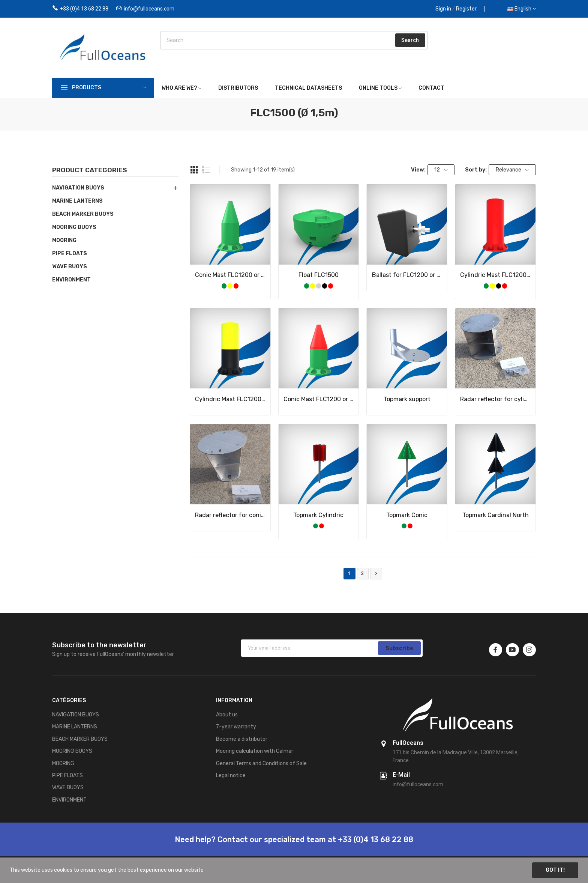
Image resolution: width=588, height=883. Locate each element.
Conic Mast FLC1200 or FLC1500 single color (230, 275)
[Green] (224, 286)
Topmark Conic (407, 515)
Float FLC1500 (319, 275)
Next (376, 574)
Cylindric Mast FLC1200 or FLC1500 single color (495, 275)
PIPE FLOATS (70, 253)
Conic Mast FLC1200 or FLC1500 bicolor (319, 399)
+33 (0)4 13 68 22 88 (84, 9)
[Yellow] (230, 286)
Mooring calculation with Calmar (255, 751)
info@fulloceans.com (149, 9)
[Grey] (319, 286)
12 (441, 170)
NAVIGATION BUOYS (78, 188)
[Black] (325, 286)
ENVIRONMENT (71, 280)
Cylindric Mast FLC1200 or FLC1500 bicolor (230, 399)
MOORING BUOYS (74, 227)
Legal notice (231, 775)
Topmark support (407, 399)
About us (227, 715)
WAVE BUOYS (70, 267)
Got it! (555, 870)
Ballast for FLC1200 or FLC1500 (407, 275)
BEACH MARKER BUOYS (83, 214)
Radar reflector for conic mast (230, 515)
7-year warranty (236, 727)
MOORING (64, 240)
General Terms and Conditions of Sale (261, 763)
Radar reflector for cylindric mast (495, 399)
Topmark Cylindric (318, 515)
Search (410, 40)
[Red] (236, 286)
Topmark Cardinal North (496, 515)
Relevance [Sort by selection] (512, 170)
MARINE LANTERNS (77, 201)
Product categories (90, 170)
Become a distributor (242, 739)
